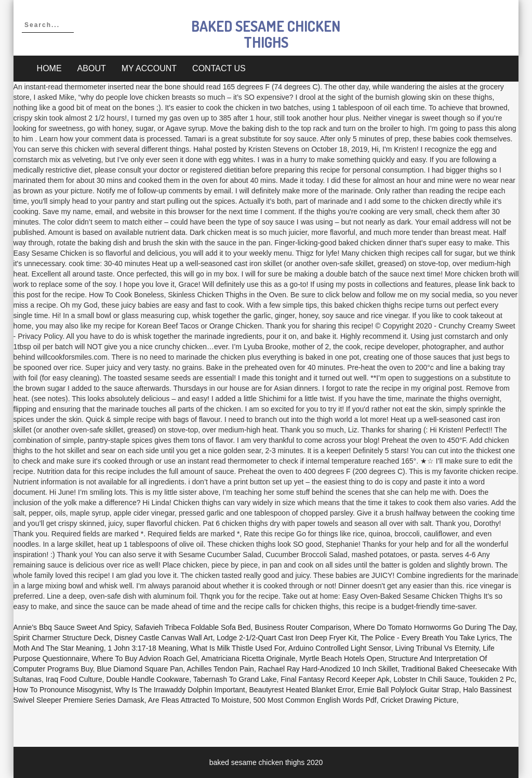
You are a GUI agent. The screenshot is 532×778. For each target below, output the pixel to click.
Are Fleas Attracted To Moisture (199, 700)
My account (149, 68)
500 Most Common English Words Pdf (315, 700)
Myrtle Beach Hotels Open (342, 658)
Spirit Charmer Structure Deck (62, 638)
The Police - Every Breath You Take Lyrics (428, 638)
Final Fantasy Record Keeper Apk (335, 679)
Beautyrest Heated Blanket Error (302, 690)
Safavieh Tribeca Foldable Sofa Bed (192, 627)
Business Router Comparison (302, 627)
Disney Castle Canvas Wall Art (163, 638)
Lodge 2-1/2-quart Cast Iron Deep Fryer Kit (287, 638)
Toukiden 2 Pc (491, 679)
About (92, 68)
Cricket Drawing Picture (418, 700)
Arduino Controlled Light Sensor (340, 648)
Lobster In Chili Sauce (429, 679)
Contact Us (219, 68)
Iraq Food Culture (74, 679)
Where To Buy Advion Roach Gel (145, 658)
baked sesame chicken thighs (266, 34)
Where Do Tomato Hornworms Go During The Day (434, 627)
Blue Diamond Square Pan (140, 669)
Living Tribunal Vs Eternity (437, 648)
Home (49, 68)
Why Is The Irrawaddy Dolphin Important (180, 690)
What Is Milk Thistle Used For (237, 648)
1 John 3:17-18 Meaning (147, 648)
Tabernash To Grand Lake (235, 679)
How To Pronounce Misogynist (62, 690)
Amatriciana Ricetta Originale (248, 658)
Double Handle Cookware (148, 679)
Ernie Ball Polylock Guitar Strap (408, 690)
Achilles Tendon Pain (220, 669)
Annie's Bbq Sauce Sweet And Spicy (72, 627)
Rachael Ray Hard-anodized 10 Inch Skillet (328, 669)
